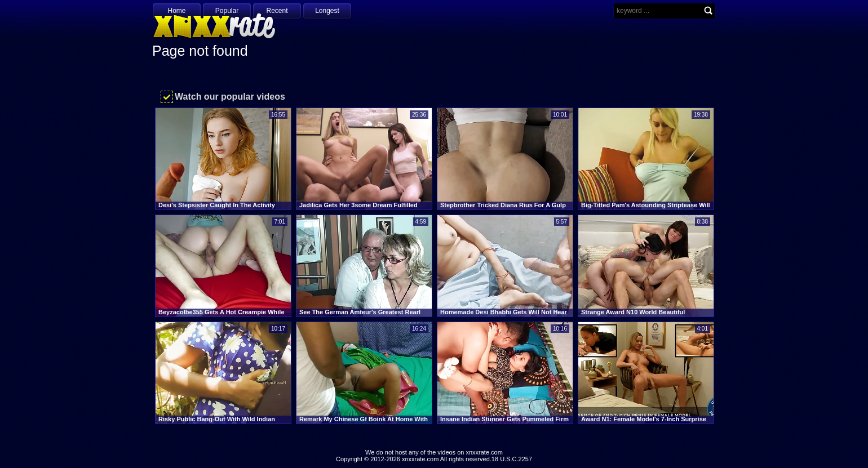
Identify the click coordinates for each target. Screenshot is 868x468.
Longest (327, 11)
